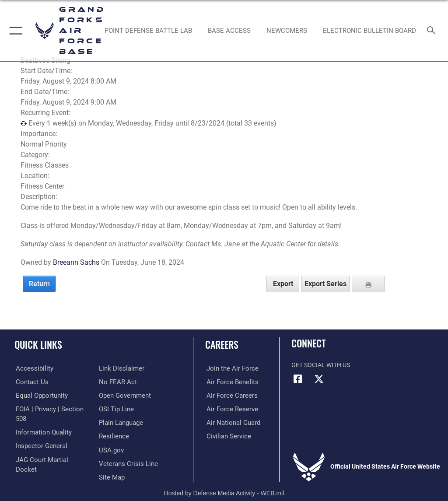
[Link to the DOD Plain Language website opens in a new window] (120, 408)
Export (283, 284)
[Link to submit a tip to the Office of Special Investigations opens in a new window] (115, 395)
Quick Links (38, 344)
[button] (14, 31)
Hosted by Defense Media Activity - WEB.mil (224, 482)
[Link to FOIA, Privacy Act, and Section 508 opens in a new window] (51, 408)
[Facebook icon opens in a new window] (298, 379)
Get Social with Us (321, 365)
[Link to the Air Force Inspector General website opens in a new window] (38, 435)
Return (39, 284)
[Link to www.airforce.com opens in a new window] (229, 368)
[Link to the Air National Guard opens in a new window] (230, 422)
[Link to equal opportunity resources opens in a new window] (39, 395)
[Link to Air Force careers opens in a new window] (228, 395)
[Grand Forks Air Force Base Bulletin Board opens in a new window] (369, 31)
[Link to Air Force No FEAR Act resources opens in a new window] (116, 368)
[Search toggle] (433, 31)
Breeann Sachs (76, 262)
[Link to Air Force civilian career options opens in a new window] (225, 435)
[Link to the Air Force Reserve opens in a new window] (229, 408)
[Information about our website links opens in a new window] (35, 462)
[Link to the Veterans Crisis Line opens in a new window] (126, 449)
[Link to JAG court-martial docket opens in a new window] (49, 449)
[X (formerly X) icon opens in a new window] (319, 379)
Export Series (325, 284)
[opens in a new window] (148, 31)
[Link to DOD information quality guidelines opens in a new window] (41, 422)
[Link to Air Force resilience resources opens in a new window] (112, 422)
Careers (222, 344)
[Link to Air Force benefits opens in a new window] (229, 382)
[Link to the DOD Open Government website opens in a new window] (124, 382)
